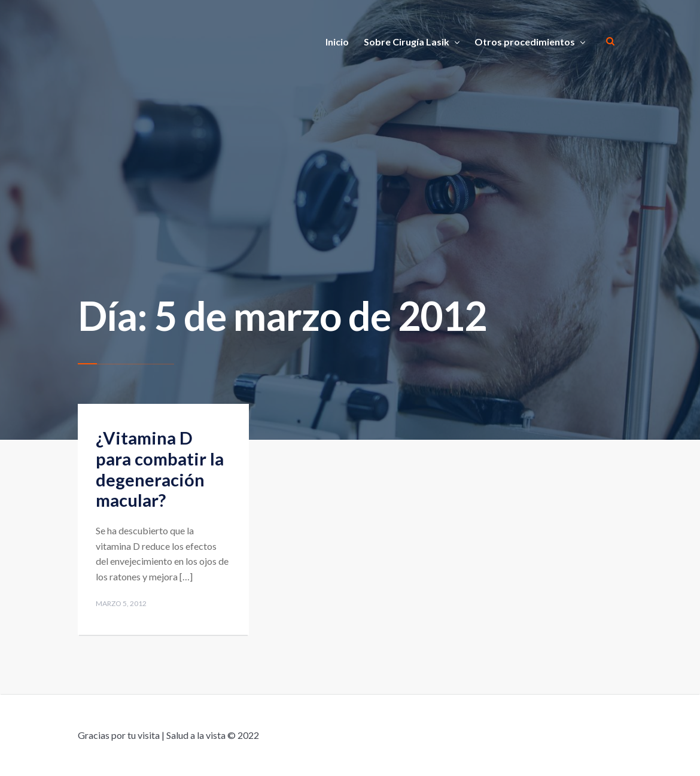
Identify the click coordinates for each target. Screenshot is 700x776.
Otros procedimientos (525, 42)
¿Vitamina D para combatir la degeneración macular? (160, 469)
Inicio (337, 42)
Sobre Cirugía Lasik (407, 42)
